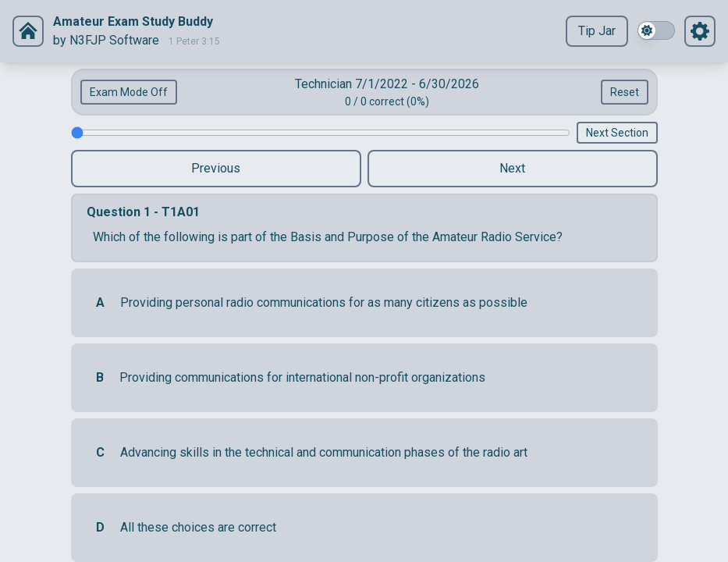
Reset (625, 92)
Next (512, 168)
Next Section (617, 133)
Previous (216, 168)
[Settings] (28, 31)
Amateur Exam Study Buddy (133, 21)
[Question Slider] (321, 133)
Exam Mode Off (129, 92)
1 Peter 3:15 (194, 41)
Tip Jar (597, 31)
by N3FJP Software (106, 40)
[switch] (656, 30)
